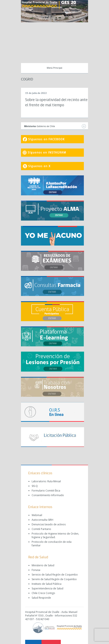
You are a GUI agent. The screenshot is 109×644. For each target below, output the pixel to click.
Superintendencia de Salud (47, 588)
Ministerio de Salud (43, 565)
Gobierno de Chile (55, 126)
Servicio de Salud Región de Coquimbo (55, 575)
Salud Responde (41, 598)
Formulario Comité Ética (46, 491)
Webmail (37, 515)
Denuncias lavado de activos (49, 524)
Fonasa (36, 570)
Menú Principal (54, 68)
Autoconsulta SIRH (42, 520)
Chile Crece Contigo (43, 593)
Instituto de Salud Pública (47, 584)
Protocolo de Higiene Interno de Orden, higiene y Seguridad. (55, 535)
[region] (54, 11)
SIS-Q (35, 486)
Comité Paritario (41, 529)
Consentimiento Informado (48, 495)
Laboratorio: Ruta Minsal (46, 481)
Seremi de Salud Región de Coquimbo (54, 579)
